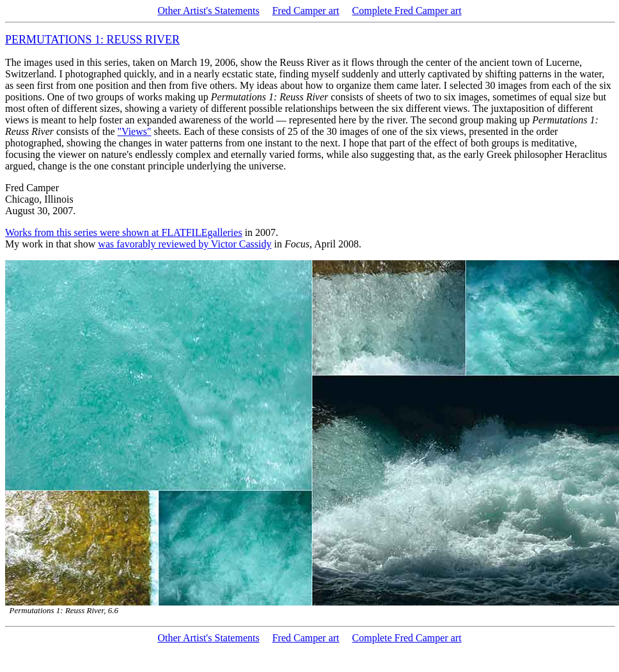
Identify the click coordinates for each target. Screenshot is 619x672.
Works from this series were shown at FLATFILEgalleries (124, 232)
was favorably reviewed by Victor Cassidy (184, 244)
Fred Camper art (306, 11)
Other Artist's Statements (208, 11)
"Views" (135, 131)
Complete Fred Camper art (407, 11)
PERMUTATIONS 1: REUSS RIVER (92, 40)
